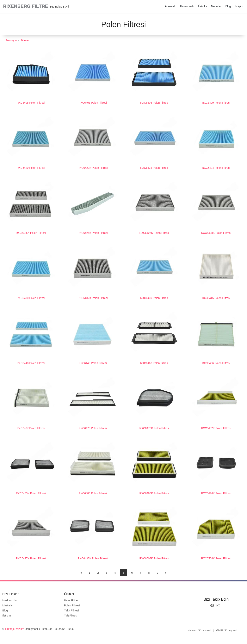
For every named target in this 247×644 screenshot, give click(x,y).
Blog (228, 6)
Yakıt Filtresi (71, 610)
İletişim (239, 6)
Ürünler (203, 6)
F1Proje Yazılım (15, 629)
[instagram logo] (218, 606)
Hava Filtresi (72, 600)
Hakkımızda (187, 6)
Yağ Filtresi (71, 616)
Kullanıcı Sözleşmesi (199, 630)
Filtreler (25, 40)
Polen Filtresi (72, 605)
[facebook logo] (212, 606)
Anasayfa (170, 6)
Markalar (216, 6)
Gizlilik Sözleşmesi (227, 630)
